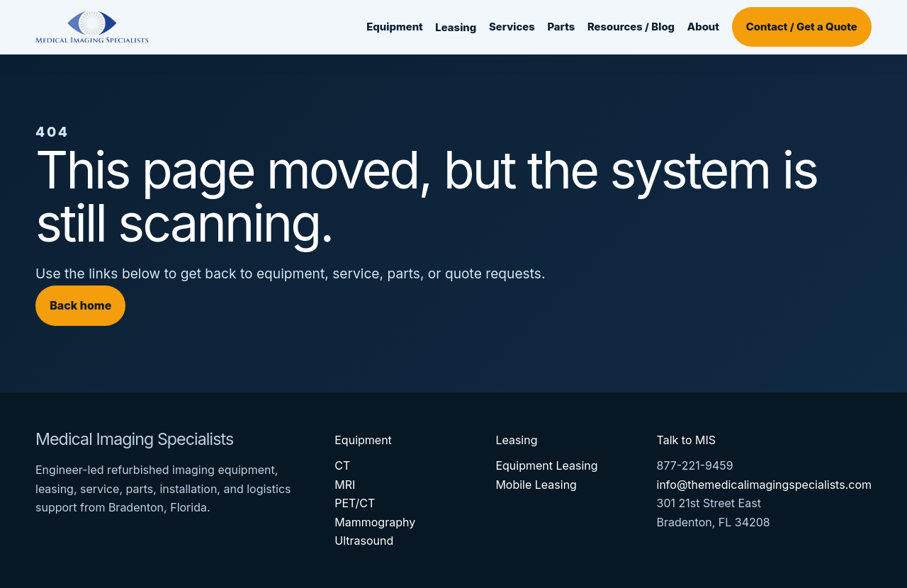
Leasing (456, 28)
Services (512, 27)
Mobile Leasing (536, 485)
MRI (345, 485)
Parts (561, 27)
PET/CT (355, 503)
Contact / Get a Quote (802, 27)
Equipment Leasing (546, 465)
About (703, 27)
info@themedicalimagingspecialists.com (765, 485)
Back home (80, 305)
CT (342, 465)
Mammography (375, 522)
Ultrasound (364, 541)
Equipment (395, 27)
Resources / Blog (631, 27)
